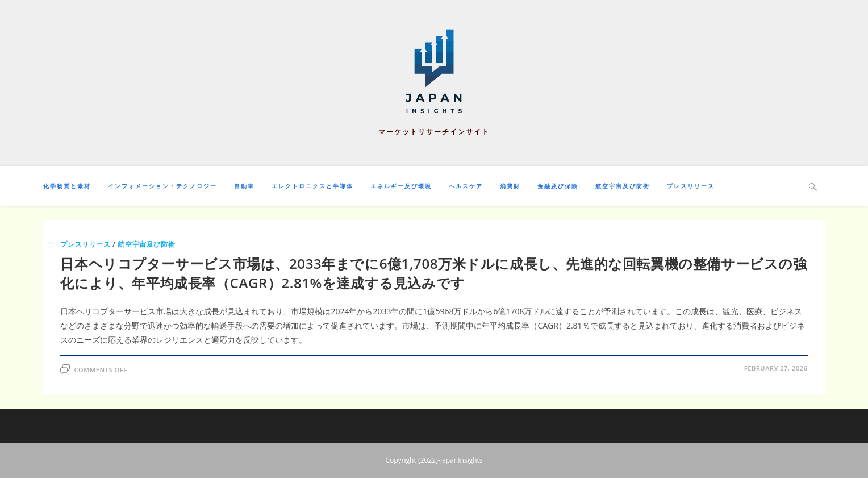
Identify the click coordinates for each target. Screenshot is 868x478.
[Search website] (813, 186)
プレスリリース (85, 244)
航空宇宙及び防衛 (146, 244)
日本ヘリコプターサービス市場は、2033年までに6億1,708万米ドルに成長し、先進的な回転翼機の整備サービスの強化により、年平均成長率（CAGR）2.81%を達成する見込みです (433, 273)
